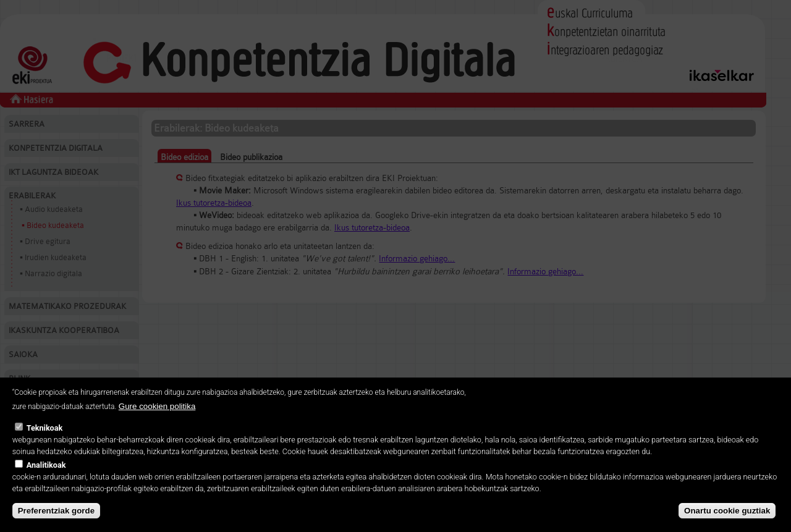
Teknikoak (44, 446)
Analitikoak (46, 483)
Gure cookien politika (157, 425)
